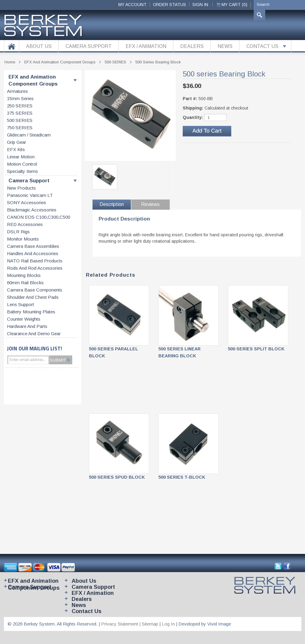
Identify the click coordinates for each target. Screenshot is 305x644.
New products (21, 188)
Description (112, 204)
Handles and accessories (33, 254)
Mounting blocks (24, 275)
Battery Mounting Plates (31, 312)
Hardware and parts (27, 326)
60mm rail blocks (25, 283)
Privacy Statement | (121, 624)
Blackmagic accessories (32, 210)
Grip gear (17, 142)
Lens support (20, 305)
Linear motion (21, 157)
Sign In (200, 5)
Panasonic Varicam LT (30, 195)
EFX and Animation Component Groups (33, 80)
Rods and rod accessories (35, 268)
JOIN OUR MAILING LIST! (34, 348)
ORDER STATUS (169, 5)
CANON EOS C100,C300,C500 (39, 217)
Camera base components (35, 290)
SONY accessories (27, 203)
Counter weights (24, 319)
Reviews (150, 204)
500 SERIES (20, 120)
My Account (132, 5)
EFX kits (16, 150)
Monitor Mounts (23, 239)
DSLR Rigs (18, 232)
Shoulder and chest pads (33, 297)
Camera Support (29, 181)
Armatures (17, 91)
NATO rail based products (35, 261)
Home (10, 62)
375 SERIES (20, 113)
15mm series (20, 99)
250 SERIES (20, 106)
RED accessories (25, 224)
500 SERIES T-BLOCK (182, 477)
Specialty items (22, 171)
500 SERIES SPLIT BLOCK (256, 349)
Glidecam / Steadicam (29, 135)
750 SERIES (20, 128)
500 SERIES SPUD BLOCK (117, 477)
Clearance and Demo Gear (34, 334)
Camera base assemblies (33, 246)
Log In (168, 624)
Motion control (22, 164)
